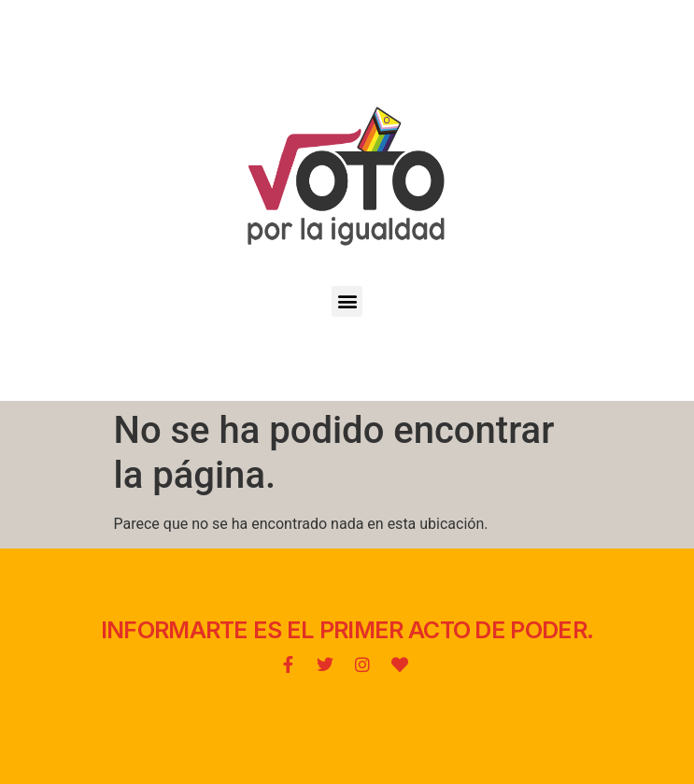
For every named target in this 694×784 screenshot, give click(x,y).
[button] (347, 301)
